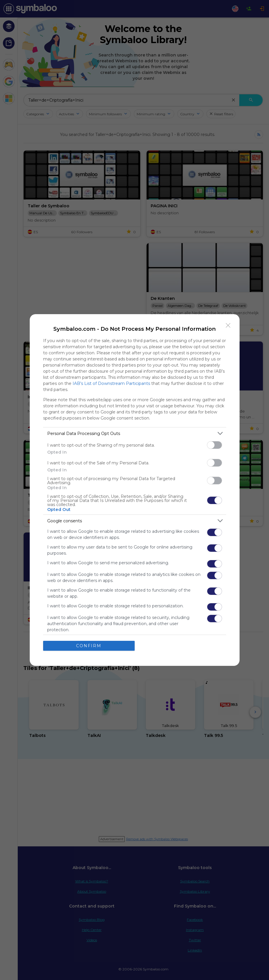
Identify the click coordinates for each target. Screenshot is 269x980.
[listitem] (135, 433)
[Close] (228, 326)
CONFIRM (89, 646)
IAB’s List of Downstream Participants (111, 383)
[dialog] (135, 490)
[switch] (215, 445)
